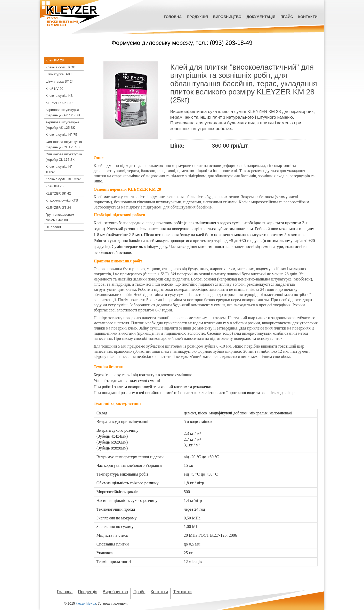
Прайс (287, 17)
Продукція (197, 17)
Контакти (308, 17)
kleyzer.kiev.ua (86, 604)
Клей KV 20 (55, 89)
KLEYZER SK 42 (58, 193)
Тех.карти (183, 592)
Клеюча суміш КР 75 (62, 135)
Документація (261, 17)
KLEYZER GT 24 (58, 208)
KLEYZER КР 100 (59, 103)
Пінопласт (54, 227)
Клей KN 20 (55, 186)
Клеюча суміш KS (59, 96)
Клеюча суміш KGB (61, 67)
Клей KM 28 (55, 60)
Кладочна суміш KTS (62, 200)
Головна (173, 17)
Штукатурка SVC (59, 74)
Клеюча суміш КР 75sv (63, 179)
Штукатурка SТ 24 (60, 81)
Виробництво (227, 17)
